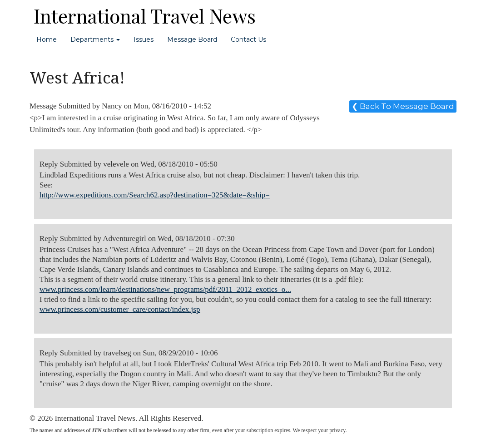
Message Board (192, 39)
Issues (144, 39)
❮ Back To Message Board (403, 106)
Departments (95, 39)
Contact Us (248, 39)
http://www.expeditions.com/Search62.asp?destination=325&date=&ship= (155, 195)
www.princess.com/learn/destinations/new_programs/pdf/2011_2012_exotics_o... (165, 289)
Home (47, 39)
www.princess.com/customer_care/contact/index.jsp (120, 309)
